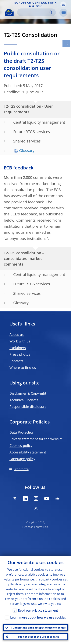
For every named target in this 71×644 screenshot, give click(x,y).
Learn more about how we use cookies (38, 617)
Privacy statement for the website (36, 439)
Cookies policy (21, 446)
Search (51, 12)
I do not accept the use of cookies (38, 637)
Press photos (20, 354)
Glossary (27, 150)
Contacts (16, 361)
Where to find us (23, 368)
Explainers (18, 348)
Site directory (21, 469)
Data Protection (22, 432)
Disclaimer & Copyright (28, 393)
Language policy (22, 459)
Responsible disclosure (28, 407)
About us (17, 335)
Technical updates (24, 400)
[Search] (33, 12)
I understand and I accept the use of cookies (38, 628)
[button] (63, 4)
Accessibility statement (28, 452)
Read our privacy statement (38, 610)
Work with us (20, 341)
